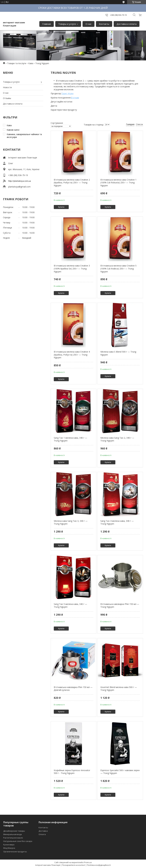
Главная (47, 24)
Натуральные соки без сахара (18, 841)
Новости (7, 87)
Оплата (42, 834)
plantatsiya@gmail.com (19, 187)
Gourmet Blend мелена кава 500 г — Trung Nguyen (119, 689)
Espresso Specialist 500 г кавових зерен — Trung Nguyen (120, 772)
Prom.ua (88, 862)
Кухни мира (9, 845)
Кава (31, 63)
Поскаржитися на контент (74, 865)
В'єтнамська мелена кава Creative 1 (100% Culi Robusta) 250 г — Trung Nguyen (118, 183)
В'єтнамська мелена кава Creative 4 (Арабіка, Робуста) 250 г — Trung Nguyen (72, 355)
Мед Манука (9, 848)
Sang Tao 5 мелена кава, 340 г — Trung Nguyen (70, 606)
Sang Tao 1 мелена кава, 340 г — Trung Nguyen (70, 439)
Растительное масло (13, 838)
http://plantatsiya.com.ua (20, 181)
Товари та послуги (17, 63)
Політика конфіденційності (99, 865)
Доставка (43, 831)
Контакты (104, 24)
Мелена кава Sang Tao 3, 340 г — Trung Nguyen (71, 522)
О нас (88, 24)
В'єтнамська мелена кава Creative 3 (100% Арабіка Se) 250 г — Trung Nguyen (72, 269)
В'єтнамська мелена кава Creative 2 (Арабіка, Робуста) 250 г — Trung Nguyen (72, 183)
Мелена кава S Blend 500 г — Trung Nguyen (118, 353)
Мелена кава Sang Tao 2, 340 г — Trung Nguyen (117, 439)
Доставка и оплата (127, 24)
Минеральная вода (13, 834)
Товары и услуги (67, 24)
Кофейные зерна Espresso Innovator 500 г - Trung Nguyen (72, 772)
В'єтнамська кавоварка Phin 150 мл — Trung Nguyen (120, 606)
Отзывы (7, 98)
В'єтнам (75, 98)
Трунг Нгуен (67, 93)
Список (139, 124)
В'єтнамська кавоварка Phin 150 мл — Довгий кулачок (73, 689)
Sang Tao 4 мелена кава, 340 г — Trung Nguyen (117, 522)
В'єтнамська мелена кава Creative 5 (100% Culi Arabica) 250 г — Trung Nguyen (118, 269)
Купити (61, 207)
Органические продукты (15, 852)
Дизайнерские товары (14, 831)
